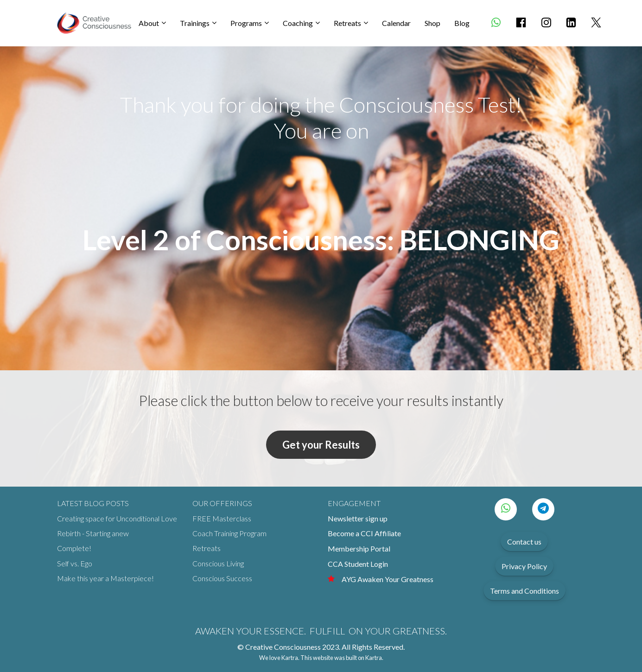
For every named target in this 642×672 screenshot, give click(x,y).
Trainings (195, 23)
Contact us (524, 542)
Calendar (396, 23)
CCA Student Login (358, 564)
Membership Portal (359, 548)
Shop (432, 23)
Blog (462, 23)
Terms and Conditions (524, 591)
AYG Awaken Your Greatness (381, 579)
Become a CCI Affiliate (364, 533)
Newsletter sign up (358, 518)
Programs (246, 23)
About (149, 23)
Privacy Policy (524, 566)
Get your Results (321, 445)
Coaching (298, 23)
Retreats (347, 23)
